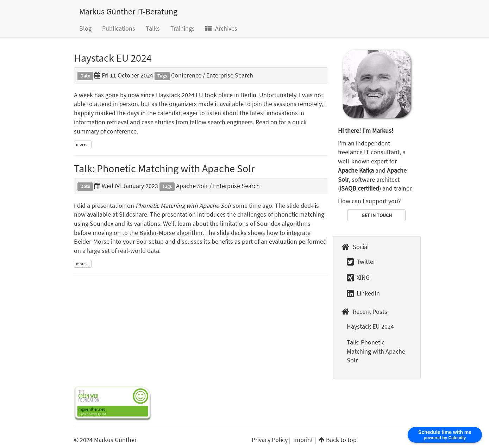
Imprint (303, 440)
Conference (186, 75)
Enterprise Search (230, 75)
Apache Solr (192, 186)
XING (358, 277)
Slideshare (133, 214)
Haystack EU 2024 (113, 58)
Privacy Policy (270, 440)
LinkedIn (363, 293)
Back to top (341, 440)
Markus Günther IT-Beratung (128, 11)
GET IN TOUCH (377, 215)
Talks (153, 28)
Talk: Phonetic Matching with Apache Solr (164, 168)
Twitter (361, 262)
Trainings (183, 28)
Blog (85, 28)
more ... (83, 144)
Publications (119, 28)
